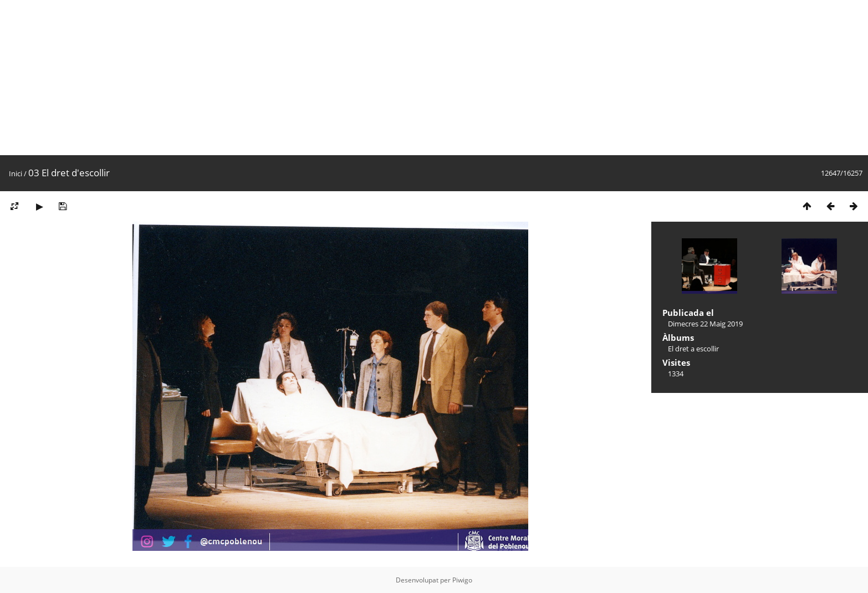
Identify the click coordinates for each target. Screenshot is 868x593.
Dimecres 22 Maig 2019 (705, 324)
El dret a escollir (693, 349)
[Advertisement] (333, 78)
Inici (16, 173)
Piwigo (462, 580)
